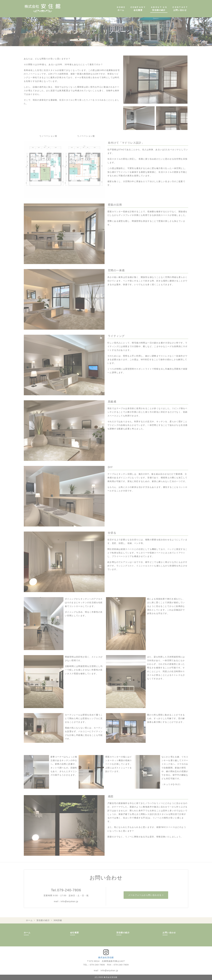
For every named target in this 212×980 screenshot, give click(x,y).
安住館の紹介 (43, 920)
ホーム (29, 920)
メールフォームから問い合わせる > (146, 895)
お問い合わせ (169, 933)
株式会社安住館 (106, 958)
